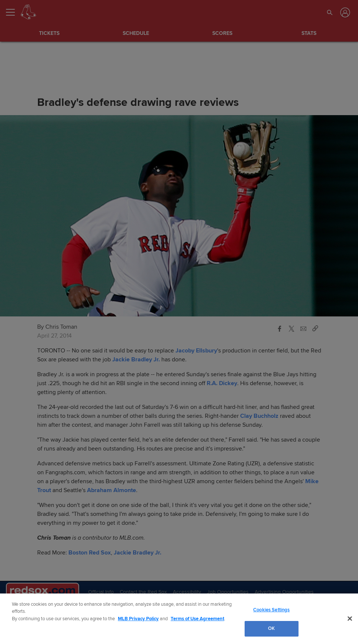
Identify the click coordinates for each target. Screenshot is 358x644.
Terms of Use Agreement (197, 619)
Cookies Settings (271, 610)
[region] (179, 619)
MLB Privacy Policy (138, 619)
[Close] (350, 618)
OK (271, 628)
